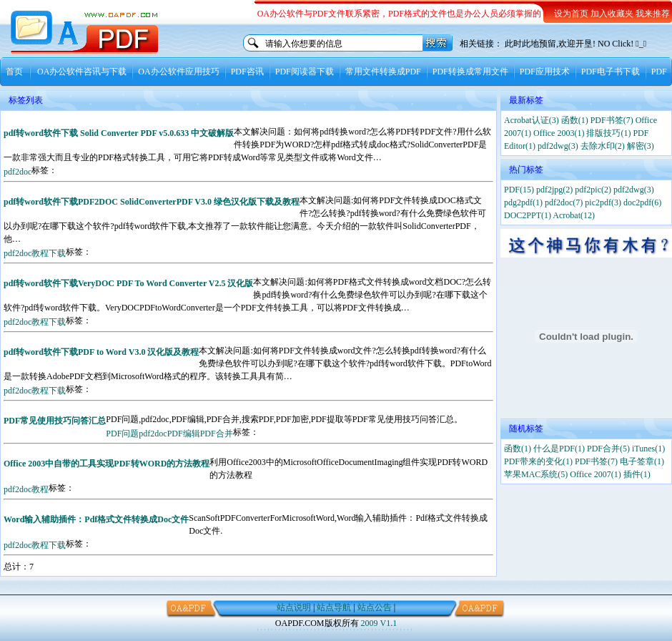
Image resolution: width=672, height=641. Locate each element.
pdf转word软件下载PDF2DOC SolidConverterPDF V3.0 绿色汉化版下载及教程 (152, 202)
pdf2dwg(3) (558, 146)
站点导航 (334, 607)
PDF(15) (519, 190)
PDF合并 (217, 434)
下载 (57, 253)
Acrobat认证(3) (532, 120)
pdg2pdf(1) (523, 202)
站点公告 (375, 607)
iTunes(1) (648, 449)
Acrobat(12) (574, 215)
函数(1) (575, 120)
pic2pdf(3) (603, 202)
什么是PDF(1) (559, 449)
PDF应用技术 (545, 72)
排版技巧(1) (608, 133)
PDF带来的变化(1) (538, 461)
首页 (14, 72)
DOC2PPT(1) (528, 215)
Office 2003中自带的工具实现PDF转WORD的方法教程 (107, 464)
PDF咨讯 (247, 72)
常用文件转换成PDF (383, 72)
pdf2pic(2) (593, 190)
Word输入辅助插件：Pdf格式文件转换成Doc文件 (96, 519)
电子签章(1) (642, 461)
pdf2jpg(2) (554, 190)
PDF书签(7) (612, 120)
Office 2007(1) (595, 474)
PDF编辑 (184, 434)
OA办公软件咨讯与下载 (82, 72)
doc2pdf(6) (642, 202)
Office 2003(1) (559, 133)
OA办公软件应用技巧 (178, 72)
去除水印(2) (603, 146)
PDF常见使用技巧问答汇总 (55, 421)
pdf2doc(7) (564, 202)
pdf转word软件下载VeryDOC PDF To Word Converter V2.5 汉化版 (128, 283)
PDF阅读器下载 (305, 72)
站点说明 (294, 607)
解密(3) (641, 146)
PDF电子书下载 (611, 72)
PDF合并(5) (608, 449)
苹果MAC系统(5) (536, 474)
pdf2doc (18, 172)
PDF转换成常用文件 (470, 72)
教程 (40, 253)
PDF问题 (122, 434)
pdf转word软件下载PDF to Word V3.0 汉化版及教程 (101, 352)
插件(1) (637, 474)
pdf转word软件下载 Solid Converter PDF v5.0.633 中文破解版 (119, 133)
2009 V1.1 (379, 623)
